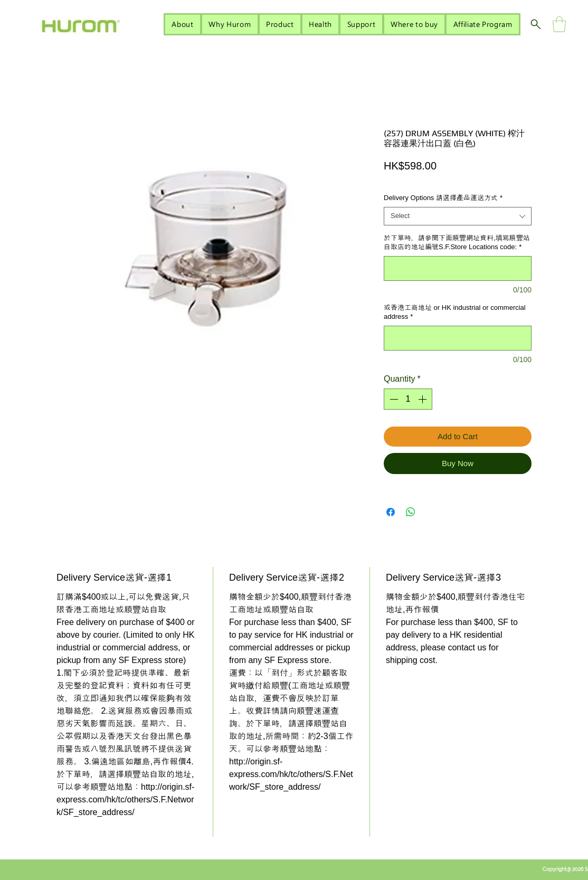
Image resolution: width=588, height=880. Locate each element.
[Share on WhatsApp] (411, 512)
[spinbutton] (408, 399)
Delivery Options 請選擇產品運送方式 (443, 198)
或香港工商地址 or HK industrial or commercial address (455, 312)
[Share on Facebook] (391, 512)
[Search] (536, 24)
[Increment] (423, 399)
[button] (559, 24)
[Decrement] (393, 399)
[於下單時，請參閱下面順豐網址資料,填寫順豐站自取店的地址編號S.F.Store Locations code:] (458, 268)
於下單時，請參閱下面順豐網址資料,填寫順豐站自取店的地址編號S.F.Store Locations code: (457, 242)
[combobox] (458, 216)
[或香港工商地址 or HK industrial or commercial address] (458, 338)
